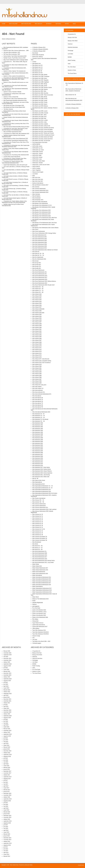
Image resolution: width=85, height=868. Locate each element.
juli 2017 (6, 780)
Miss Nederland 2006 (38, 453)
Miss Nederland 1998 (38, 438)
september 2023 (8, 679)
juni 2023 (6, 684)
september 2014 (8, 843)
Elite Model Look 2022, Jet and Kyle (41, 141)
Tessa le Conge (36, 636)
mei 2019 (6, 742)
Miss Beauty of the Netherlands (40, 203)
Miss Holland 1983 (37, 372)
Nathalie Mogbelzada (38, 603)
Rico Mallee (35, 619)
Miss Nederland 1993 (38, 429)
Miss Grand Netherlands (38, 270)
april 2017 (6, 786)
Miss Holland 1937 (37, 307)
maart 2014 (6, 854)
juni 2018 (6, 760)
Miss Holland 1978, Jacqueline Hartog (42, 361)
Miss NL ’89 (35, 479)
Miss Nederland (26, 24)
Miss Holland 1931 (37, 298)
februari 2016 (7, 812)
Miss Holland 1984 (37, 374)
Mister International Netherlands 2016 (42, 581)
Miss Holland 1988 (37, 381)
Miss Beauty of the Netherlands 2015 (42, 210)
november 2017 (7, 773)
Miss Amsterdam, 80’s (38, 200)
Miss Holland (13, 24)
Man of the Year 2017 (38, 181)
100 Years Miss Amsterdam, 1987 (12, 54)
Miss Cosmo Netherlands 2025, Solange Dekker (44, 233)
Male (74, 24)
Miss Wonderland (37, 542)
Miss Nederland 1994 (38, 430)
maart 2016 (6, 810)
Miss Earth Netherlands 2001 (40, 237)
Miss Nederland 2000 (38, 442)
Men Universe (36, 187)
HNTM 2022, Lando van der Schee (41, 165)
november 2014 (7, 840)
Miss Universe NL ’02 (38, 518)
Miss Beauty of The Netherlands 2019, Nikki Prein (45, 218)
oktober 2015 (7, 819)
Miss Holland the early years (39, 385)
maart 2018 (6, 766)
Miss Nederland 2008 (38, 456)
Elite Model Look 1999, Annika (40, 99)
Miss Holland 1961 (37, 329)
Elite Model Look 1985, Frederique (41, 76)
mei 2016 (6, 806)
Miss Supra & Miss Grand (39, 480)
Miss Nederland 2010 (38, 460)
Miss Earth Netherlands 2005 (40, 241)
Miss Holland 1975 (37, 355)
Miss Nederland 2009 (38, 458)
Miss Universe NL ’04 (38, 522)
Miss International (37, 396)
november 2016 (7, 795)
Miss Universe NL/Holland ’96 (40, 540)
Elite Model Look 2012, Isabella (40, 124)
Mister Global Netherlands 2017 (40, 568)
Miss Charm (35, 230)
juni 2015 (6, 827)
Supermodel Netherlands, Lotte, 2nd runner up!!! (15, 165)
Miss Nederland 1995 (38, 432)
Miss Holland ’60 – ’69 (38, 289)
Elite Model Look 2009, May (39, 118)
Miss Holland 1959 (37, 326)
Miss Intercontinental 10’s (39, 392)
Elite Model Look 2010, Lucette (40, 120)
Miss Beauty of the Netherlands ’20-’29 (42, 205)
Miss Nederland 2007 (38, 454)
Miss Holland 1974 (37, 353)
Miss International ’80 (38, 405)
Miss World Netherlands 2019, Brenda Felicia (44, 561)
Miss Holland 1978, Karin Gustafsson (42, 363)
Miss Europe (36, 261)
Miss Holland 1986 (37, 377)
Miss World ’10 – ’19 (37, 548)
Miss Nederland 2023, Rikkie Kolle (41, 477)
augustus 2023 (7, 681)
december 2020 (7, 710)
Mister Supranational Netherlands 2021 (42, 592)
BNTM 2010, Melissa (38, 57)
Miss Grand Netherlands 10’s (40, 272)
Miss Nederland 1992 (38, 427)
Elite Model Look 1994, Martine (40, 89)
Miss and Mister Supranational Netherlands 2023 (15, 140)
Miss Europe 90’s (37, 268)
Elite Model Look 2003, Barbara (40, 106)
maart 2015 (6, 832)
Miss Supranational (37, 482)
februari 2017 (7, 790)
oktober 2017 (7, 775)
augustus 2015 (7, 823)
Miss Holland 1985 (37, 376)
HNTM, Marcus (36, 166)
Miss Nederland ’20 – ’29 (39, 418)
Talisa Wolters (36, 628)
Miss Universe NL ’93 (38, 533)
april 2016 (6, 808)
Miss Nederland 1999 (38, 440)
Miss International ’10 (38, 400)
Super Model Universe (38, 623)
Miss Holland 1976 (37, 357)
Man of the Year (36, 178)
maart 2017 (6, 788)
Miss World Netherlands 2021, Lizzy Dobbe (43, 562)
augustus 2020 (7, 718)
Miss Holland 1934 (37, 302)
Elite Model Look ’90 (37, 73)
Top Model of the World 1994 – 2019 (41, 641)
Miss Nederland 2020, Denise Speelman (42, 473)
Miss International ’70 (38, 403)
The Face (35, 640)
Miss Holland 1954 (37, 316)
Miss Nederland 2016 (38, 466)
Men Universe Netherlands (39, 189)
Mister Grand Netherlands (39, 572)
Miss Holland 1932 (37, 300)
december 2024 (7, 658)
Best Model (35, 53)
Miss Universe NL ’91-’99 (39, 529)
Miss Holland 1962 (37, 331)
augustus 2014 (7, 845)
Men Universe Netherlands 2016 (40, 192)
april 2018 (6, 764)
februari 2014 (7, 856)
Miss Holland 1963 (37, 333)
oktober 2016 (7, 797)
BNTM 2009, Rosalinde (38, 55)
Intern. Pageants (36, 170)
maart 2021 (6, 708)
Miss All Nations (36, 196)
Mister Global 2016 (37, 566)
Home (4, 24)
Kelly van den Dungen (38, 172)
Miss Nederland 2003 (38, 447)
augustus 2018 (7, 756)
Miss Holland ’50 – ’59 (38, 287)
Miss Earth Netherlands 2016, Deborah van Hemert (45, 250)
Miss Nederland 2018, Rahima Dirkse (42, 469)
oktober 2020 (7, 714)
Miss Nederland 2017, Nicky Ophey (41, 467)
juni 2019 (6, 740)
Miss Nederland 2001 (38, 443)
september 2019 (8, 734)
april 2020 (6, 725)
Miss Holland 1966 (37, 339)
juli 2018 (6, 758)
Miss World (35, 544)
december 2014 (7, 838)
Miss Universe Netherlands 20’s (40, 508)
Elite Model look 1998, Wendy (40, 97)
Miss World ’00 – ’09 (37, 546)
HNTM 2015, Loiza (37, 159)
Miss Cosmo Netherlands (39, 231)
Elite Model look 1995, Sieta (39, 91)
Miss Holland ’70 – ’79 (38, 291)
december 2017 (7, 771)
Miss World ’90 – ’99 (37, 549)
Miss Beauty (39, 24)
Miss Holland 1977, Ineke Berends (41, 359)
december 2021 (7, 699)
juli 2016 (6, 803)
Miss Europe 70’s (37, 266)
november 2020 (7, 712)
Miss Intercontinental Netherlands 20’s (42, 394)
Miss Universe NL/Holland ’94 (40, 537)
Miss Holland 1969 (37, 344)
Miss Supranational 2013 (39, 484)
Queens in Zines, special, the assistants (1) (14, 76)
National (58, 24)
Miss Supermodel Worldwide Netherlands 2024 (15, 100)
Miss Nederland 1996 (38, 434)
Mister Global (36, 564)
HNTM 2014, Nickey (37, 157)
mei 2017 (6, 784)
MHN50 (70, 57)
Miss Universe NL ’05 (38, 524)
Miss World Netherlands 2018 (40, 559)
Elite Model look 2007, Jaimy (39, 115)
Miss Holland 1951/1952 (38, 313)
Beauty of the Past (72, 37)
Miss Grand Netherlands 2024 (40, 283)
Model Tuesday (72, 60)
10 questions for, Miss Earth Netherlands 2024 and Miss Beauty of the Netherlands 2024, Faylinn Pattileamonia (15, 79)
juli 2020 (6, 719)
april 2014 (6, 853)
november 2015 (7, 817)
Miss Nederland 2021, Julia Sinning (41, 475)
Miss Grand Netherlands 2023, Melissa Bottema (44, 281)
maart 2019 (6, 745)
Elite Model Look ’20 (37, 69)
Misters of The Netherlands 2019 (40, 599)
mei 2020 (6, 723)
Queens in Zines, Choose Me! (11, 97)
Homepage (71, 51)
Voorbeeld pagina (37, 643)
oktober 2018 (7, 753)
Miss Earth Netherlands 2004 (40, 239)
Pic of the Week (72, 67)
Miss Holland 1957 (37, 322)
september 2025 (8, 655)
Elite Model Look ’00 (37, 65)
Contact (18, 28)
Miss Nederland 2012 (38, 462)
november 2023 (7, 675)
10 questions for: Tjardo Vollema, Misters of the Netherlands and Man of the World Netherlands (14, 202)
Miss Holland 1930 (37, 296)
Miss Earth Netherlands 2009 (40, 246)
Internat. (49, 24)
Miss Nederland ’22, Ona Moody (40, 419)
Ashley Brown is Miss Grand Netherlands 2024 (15, 99)
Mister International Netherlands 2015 (42, 579)
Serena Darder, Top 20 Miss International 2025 (15, 56)
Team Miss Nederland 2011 (39, 630)
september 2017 (8, 777)
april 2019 (6, 743)
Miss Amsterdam (37, 198)
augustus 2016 (7, 801)
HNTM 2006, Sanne (37, 146)
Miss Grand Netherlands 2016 (40, 276)
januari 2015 (7, 836)
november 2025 (7, 653)
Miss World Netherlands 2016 (40, 555)
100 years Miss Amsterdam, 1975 (12, 52)
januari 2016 (7, 814)
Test (33, 638)
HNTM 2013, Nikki (37, 155)
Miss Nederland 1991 (38, 425)
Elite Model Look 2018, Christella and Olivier (43, 135)
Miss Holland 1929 (37, 294)
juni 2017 (6, 782)
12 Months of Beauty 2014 (39, 47)
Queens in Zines (72, 70)
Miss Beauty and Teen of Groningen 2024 (14, 105)
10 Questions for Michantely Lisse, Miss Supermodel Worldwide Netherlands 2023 (16, 146)
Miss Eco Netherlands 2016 (39, 259)
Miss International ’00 (38, 398)
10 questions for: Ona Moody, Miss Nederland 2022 (16, 155)
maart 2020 (6, 727)
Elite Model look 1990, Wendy (40, 84)
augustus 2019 (7, 736)
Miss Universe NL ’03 (38, 520)
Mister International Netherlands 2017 (42, 583)
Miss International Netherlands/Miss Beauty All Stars (16, 127)
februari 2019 (7, 747)
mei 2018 (6, 762)
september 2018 (8, 755)
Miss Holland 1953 (37, 315)
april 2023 (6, 686)
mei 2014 (6, 851)
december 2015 (7, 816)
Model (67, 24)
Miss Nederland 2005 (38, 451)
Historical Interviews (73, 47)
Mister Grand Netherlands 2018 (40, 574)
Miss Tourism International (39, 498)
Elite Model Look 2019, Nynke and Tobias (43, 137)
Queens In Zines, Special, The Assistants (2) (14, 71)
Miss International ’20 (38, 401)
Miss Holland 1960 (37, 327)
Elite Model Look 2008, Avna (39, 117)
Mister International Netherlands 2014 (42, 577)
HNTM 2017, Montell (38, 163)
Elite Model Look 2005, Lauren (40, 111)
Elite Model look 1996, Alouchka (40, 93)
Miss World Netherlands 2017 (40, 557)
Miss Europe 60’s (37, 265)
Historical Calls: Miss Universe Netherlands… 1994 (16, 51)
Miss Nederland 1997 (38, 436)
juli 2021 (6, 705)
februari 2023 (7, 690)
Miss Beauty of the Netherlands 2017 (42, 214)
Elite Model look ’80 (37, 71)
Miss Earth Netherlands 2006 (40, 242)
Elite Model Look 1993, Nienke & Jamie (42, 88)
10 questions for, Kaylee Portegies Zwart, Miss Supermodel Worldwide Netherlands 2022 (14, 159)
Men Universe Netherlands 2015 (40, 190)
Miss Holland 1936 (37, 305)
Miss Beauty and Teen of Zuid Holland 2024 (14, 107)
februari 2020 (7, 729)
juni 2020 (6, 721)
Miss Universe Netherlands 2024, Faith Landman (44, 509)
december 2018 (7, 751)
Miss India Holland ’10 (38, 388)
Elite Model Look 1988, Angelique (41, 82)
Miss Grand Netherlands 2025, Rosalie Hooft (43, 285)
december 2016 (7, 793)
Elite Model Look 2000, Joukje (40, 100)
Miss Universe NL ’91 (38, 527)
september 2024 (8, 664)
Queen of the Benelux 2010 (39, 610)
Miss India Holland (37, 387)
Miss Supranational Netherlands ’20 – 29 (42, 488)
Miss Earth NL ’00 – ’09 (38, 254)
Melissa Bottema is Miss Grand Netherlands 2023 (16, 139)
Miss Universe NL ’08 (38, 525)
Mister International (37, 575)
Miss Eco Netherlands (38, 257)
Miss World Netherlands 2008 (40, 553)
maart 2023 (6, 688)
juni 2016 (6, 805)
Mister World (36, 597)
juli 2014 (6, 847)
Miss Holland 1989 (37, 383)
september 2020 (8, 716)
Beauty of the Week (73, 41)
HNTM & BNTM (36, 144)
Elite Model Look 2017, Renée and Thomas (43, 133)
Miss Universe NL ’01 (38, 516)
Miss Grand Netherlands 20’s (40, 274)
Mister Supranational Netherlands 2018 (42, 590)
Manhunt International (38, 183)
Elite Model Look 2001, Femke (40, 102)
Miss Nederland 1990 (38, 423)
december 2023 (7, 673)
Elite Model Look (37, 63)
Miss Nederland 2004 (38, 449)
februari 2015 (7, 834)
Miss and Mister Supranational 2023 (12, 132)
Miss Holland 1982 (37, 370)
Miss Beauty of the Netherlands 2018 (42, 216)
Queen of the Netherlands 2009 (40, 617)
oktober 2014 (7, 841)
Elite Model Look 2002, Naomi (40, 104)
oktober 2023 (7, 677)
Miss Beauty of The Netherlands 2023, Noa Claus (45, 223)
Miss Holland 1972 (37, 350)
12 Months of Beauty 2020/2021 (73, 104)
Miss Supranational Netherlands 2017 (42, 490)
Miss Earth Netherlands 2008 (40, 244)
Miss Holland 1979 (37, 364)
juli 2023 (6, 682)
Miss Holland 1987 (37, 379)
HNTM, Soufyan (36, 168)
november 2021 (7, 701)
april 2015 (6, 830)
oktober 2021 (7, 703)
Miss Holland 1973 (37, 352)
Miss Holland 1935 (37, 303)
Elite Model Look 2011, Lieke (40, 122)
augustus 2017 (7, 779)
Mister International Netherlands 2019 (42, 585)
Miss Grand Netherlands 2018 (40, 279)
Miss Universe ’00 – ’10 (38, 500)
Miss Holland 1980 (37, 366)
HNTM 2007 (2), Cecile (38, 150)
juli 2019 (6, 738)
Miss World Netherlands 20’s (39, 551)
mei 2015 (6, 829)
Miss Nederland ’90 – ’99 (39, 421)
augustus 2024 (7, 666)
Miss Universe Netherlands (39, 504)
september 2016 (8, 799)
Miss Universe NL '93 (71, 95)
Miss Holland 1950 (37, 311)
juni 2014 (6, 849)
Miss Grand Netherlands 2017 (40, 278)
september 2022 (8, 694)
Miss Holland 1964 (37, 335)
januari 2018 (7, 769)
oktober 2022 (7, 692)
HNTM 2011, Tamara (38, 154)
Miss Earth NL (36, 252)
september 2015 (8, 821)
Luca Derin (35, 174)
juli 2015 (6, 825)
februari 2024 (7, 671)
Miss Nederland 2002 (38, 445)
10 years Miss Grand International (12, 157)
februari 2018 (7, 768)
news (69, 64)
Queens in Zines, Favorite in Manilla (12, 92)
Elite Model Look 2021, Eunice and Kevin (43, 139)
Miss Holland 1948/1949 (38, 309)
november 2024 (7, 660)
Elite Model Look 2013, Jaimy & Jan (41, 126)
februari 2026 (7, 651)
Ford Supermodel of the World (40, 142)
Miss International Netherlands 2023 (41, 412)
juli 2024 (6, 668)
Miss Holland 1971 (37, 348)
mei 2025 (6, 657)
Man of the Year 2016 (38, 179)
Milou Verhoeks (36, 194)
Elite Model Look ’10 (37, 67)
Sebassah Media (29, 865)
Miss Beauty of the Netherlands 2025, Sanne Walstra (45, 228)
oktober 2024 (7, 662)
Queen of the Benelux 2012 (39, 614)
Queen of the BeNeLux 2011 (39, 612)
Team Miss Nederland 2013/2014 (41, 634)
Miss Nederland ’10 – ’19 (39, 416)
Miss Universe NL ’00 (38, 514)
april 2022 (6, 695)
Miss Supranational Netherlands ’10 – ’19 (43, 486)
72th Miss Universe (8, 109)
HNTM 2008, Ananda (38, 152)
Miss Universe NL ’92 (38, 531)
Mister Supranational (38, 586)
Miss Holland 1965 (37, 337)
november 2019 (7, 731)
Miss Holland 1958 (37, 324)
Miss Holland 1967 (37, 340)
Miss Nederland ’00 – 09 (38, 414)
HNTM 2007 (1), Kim (38, 148)
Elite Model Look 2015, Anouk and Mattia (42, 129)
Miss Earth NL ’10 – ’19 (38, 255)
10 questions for (72, 34)
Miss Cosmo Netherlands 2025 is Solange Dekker (16, 60)
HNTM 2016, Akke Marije (39, 161)
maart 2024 (6, 670)
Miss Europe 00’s (37, 263)
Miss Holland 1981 (37, 368)
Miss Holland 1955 (37, 318)
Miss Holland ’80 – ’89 (38, 292)
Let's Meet (70, 54)
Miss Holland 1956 (37, 320)
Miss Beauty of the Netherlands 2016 (42, 212)
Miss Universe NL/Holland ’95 (40, 538)
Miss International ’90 (38, 407)
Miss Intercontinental (38, 390)
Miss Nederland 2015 (38, 464)
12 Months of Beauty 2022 (72, 108)
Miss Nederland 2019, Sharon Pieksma (42, 471)
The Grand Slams (72, 73)
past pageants (6, 28)
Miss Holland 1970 (37, 346)
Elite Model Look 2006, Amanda (40, 113)
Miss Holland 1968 (37, 342)
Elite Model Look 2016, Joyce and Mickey (43, 131)
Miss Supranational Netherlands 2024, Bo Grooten (45, 493)
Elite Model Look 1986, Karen (40, 78)
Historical (70, 44)
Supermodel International (39, 625)
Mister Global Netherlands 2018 (40, 570)
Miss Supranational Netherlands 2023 (42, 491)
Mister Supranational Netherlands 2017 (42, 588)
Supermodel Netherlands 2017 (40, 627)
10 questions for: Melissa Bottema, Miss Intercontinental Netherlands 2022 (13, 162)
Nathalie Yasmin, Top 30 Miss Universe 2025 (14, 58)
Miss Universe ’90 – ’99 (38, 502)
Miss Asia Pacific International (40, 202)
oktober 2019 (7, 732)
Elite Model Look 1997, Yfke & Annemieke (43, 95)
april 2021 (6, 707)
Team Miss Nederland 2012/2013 (41, 632)
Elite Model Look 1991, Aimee (40, 86)
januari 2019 (7, 749)
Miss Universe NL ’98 (38, 535)
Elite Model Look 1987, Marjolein (40, 80)
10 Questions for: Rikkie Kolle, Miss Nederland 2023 (16, 134)
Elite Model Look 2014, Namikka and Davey (43, 128)
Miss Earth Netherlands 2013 (40, 248)
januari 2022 (7, 697)
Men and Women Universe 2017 (40, 185)
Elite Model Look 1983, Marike (40, 75)
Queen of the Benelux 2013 (39, 615)
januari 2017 (7, 792)
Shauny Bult (35, 621)
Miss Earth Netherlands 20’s (39, 235)
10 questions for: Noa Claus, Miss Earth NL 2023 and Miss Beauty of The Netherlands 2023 (15, 129)
